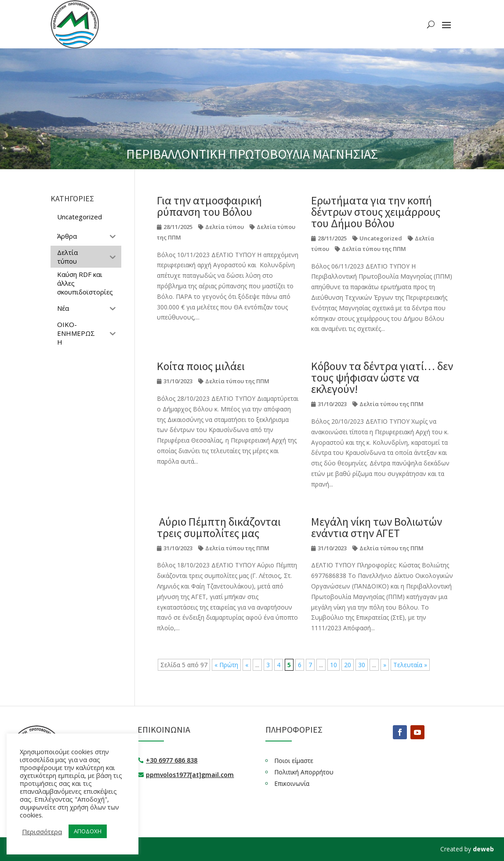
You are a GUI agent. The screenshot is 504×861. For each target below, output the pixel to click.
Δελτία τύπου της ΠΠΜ (374, 249)
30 (362, 665)
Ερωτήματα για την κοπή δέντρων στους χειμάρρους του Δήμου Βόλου (376, 212)
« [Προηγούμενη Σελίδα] (247, 665)
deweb (483, 849)
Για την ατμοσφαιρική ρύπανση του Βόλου (209, 206)
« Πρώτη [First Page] (226, 665)
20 (348, 665)
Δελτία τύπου (225, 227)
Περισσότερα (42, 832)
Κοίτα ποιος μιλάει (201, 366)
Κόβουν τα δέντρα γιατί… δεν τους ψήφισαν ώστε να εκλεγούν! (382, 377)
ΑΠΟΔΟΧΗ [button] (88, 831)
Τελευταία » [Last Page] (410, 665)
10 (334, 665)
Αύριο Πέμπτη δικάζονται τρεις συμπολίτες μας (219, 527)
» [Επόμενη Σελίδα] (385, 665)
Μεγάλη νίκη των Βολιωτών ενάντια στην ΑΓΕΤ (377, 527)
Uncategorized (381, 238)
